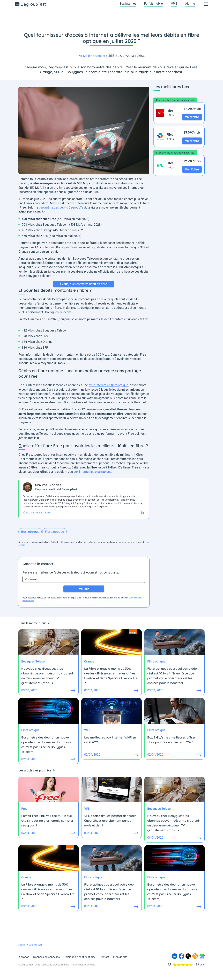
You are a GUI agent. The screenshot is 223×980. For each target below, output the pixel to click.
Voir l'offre (192, 117)
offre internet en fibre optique (108, 385)
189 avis (199, 965)
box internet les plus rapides (92, 472)
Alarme (190, 4)
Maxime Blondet (94, 56)
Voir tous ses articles (37, 512)
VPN (174, 4)
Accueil (22, 945)
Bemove (65, 965)
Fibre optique (54, 532)
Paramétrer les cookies (83, 965)
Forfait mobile (153, 4)
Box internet (128, 4)
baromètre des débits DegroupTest (62, 207)
